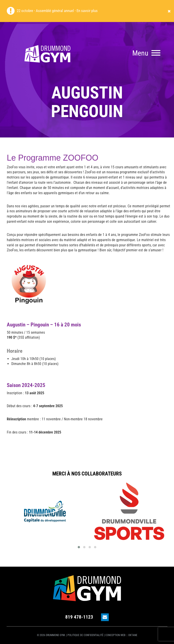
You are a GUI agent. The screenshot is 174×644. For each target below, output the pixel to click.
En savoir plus (87, 11)
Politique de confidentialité (85, 635)
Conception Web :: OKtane (121, 635)
